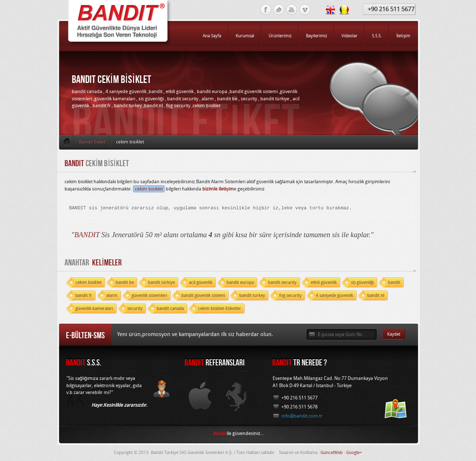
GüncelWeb (332, 453)
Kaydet (394, 334)
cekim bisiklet (149, 189)
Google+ (354, 453)
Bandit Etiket (92, 142)
